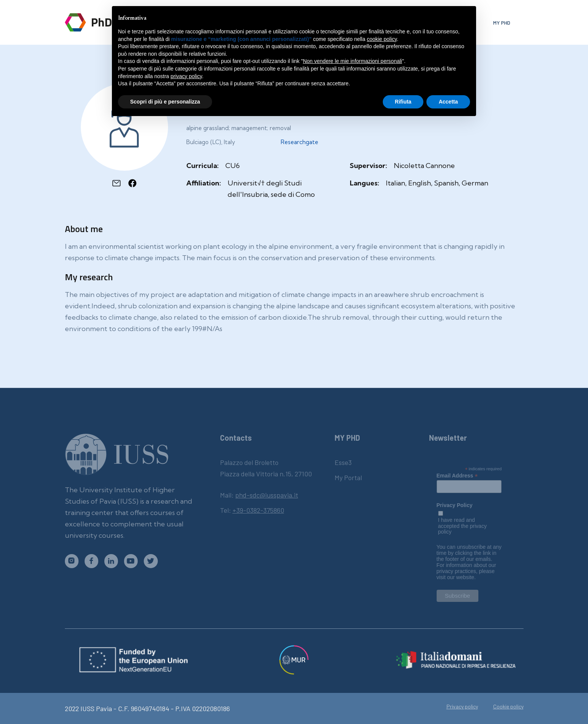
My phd (502, 23)
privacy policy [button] (186, 76)
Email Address (457, 476)
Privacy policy (462, 707)
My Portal (348, 477)
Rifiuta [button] (403, 102)
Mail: (259, 495)
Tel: (252, 510)
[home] (100, 22)
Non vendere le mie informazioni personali (352, 61)
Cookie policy (508, 707)
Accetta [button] (448, 102)
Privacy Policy (455, 505)
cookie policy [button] (382, 39)
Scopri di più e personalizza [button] (165, 102)
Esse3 (343, 462)
